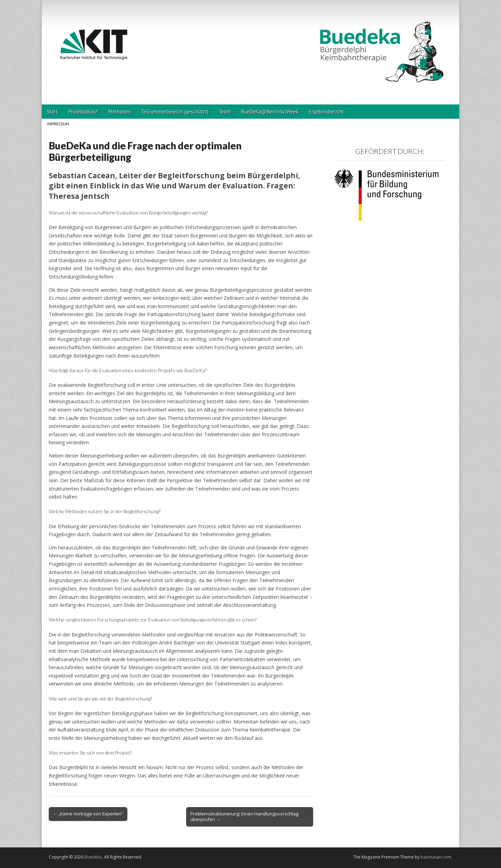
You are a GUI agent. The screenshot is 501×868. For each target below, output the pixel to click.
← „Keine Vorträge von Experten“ (88, 814)
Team (225, 112)
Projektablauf (83, 112)
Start (52, 112)
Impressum (58, 124)
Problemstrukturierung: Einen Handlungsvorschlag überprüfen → (244, 816)
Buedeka (93, 857)
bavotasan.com (436, 857)
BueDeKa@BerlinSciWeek (270, 112)
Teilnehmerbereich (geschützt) (175, 112)
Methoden (120, 112)
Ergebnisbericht (326, 112)
